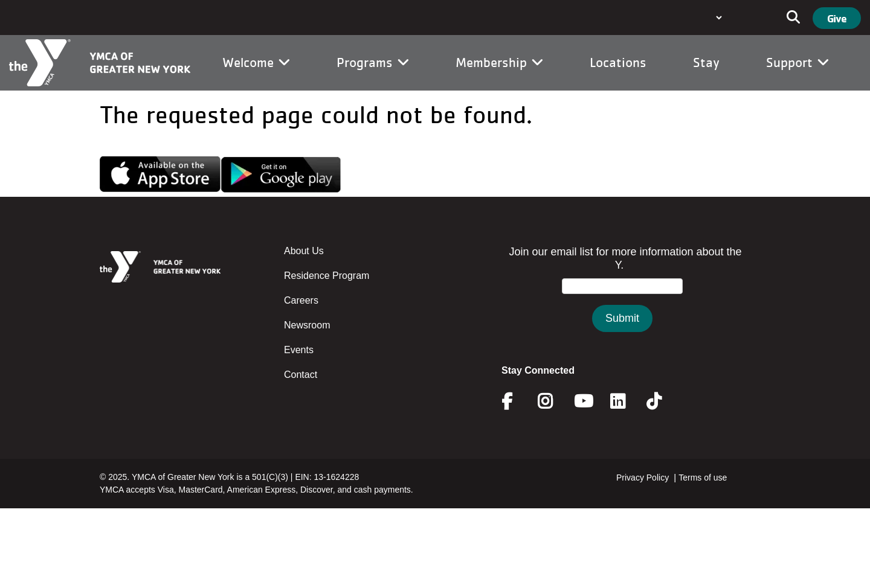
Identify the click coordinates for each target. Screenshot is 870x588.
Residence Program (327, 276)
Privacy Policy (643, 478)
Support (797, 62)
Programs (373, 62)
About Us (304, 251)
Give (837, 18)
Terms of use (703, 478)
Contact (301, 375)
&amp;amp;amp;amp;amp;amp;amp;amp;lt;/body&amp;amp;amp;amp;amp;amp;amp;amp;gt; (622, 301)
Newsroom (307, 325)
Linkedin (626, 401)
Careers (301, 300)
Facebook (515, 401)
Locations (618, 62)
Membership (499, 62)
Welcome (256, 62)
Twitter (662, 401)
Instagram (554, 401)
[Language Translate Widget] (718, 18)
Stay (706, 62)
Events (299, 350)
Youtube (582, 401)
